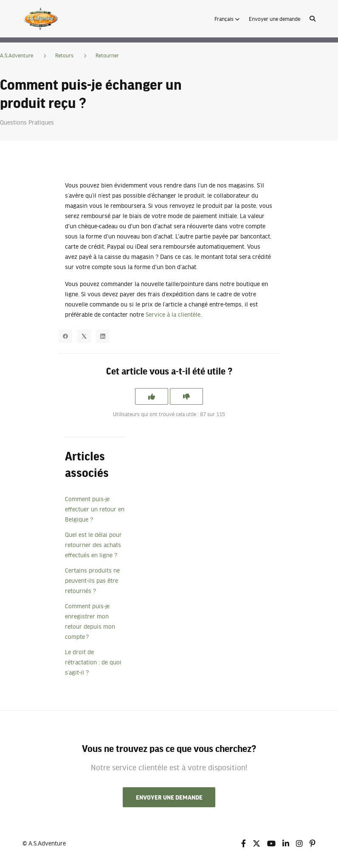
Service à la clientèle (173, 314)
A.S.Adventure (17, 55)
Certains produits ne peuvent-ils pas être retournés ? (92, 581)
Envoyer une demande (275, 19)
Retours (64, 55)
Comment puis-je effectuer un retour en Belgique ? (95, 509)
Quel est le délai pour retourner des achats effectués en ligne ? (93, 545)
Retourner (107, 55)
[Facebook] (65, 336)
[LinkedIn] (103, 336)
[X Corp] (84, 336)
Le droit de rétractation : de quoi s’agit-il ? (93, 662)
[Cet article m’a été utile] (151, 397)
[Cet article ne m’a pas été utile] (187, 397)
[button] (227, 19)
